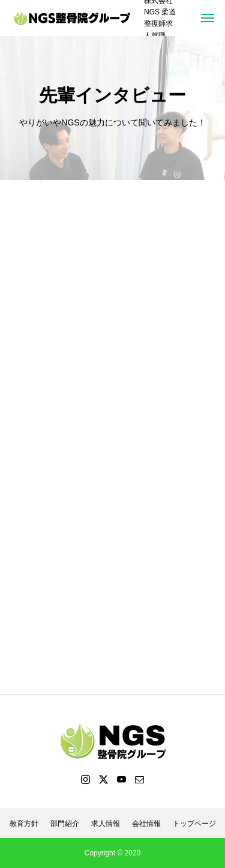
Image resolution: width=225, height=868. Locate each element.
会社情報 (146, 824)
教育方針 (24, 824)
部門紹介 (65, 824)
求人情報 (106, 824)
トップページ (194, 824)
